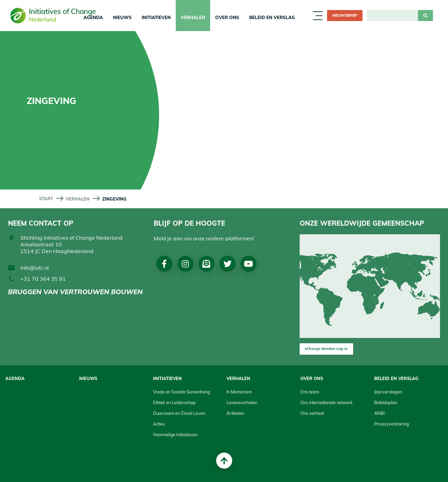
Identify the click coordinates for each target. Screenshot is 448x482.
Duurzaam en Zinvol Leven (179, 413)
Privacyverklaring (392, 424)
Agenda (15, 378)
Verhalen (193, 17)
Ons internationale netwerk (327, 402)
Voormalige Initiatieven (175, 435)
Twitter (229, 264)
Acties (159, 424)
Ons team (310, 392)
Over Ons (227, 17)
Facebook (165, 264)
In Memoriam (239, 392)
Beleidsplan (386, 402)
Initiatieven (156, 17)
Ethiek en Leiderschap (174, 402)
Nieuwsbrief (345, 15)
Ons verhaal (312, 413)
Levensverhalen (242, 402)
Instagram (186, 264)
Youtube (250, 264)
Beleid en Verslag (272, 17)
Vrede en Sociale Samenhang (182, 392)
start (46, 199)
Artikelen (235, 413)
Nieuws (122, 17)
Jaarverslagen (388, 392)
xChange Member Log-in (326, 349)
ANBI (379, 413)
